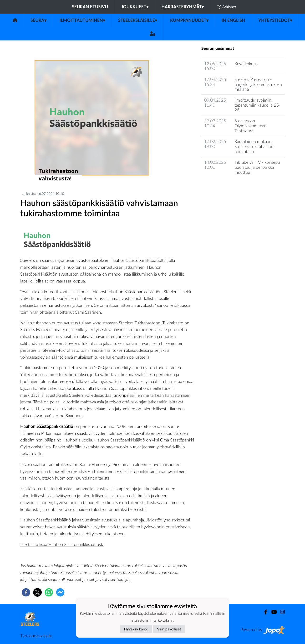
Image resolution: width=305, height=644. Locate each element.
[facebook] (26, 592)
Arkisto (227, 7)
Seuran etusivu (90, 7)
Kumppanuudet (189, 20)
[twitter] (37, 592)
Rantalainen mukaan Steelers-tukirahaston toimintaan (254, 146)
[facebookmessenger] (60, 592)
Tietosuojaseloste (36, 636)
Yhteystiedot (275, 20)
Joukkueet (135, 7)
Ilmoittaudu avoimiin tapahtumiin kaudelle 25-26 (257, 105)
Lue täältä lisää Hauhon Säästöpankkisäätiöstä (62, 544)
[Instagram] (281, 612)
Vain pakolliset (169, 629)
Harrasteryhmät (183, 7)
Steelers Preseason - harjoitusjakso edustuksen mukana (258, 84)
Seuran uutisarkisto (222, 186)
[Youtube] (272, 612)
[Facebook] (264, 612)
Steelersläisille (138, 20)
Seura (38, 20)
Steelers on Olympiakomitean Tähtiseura (251, 126)
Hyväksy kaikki (136, 629)
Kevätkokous (246, 64)
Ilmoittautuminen (82, 20)
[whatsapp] (49, 592)
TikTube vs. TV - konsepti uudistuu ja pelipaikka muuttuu (257, 167)
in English (233, 20)
